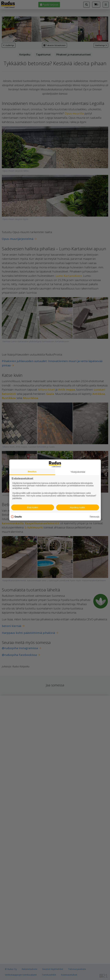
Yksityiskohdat (78, 472)
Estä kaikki (32, 507)
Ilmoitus (32, 472)
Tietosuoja (94, 517)
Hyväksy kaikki (78, 507)
